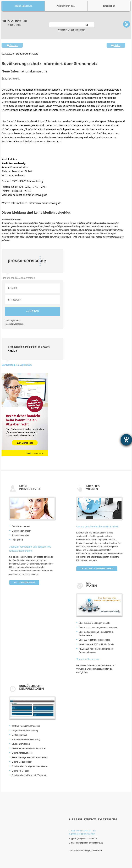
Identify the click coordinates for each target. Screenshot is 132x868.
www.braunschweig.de (48, 203)
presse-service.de (14, 21)
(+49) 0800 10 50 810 (87, 838)
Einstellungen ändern (21, 531)
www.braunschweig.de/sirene (69, 106)
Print (116, 45)
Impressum (108, 819)
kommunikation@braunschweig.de (27, 195)
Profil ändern (18, 540)
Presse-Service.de (23, 6)
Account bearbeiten (21, 535)
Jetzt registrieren (13, 321)
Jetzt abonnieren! (24, 582)
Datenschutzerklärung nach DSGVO (85, 851)
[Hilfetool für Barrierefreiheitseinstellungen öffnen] (126, 440)
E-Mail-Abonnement (21, 526)
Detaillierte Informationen (97, 569)
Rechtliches (109, 6)
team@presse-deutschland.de (89, 843)
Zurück (12, 45)
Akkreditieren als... (66, 6)
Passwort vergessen (14, 324)
